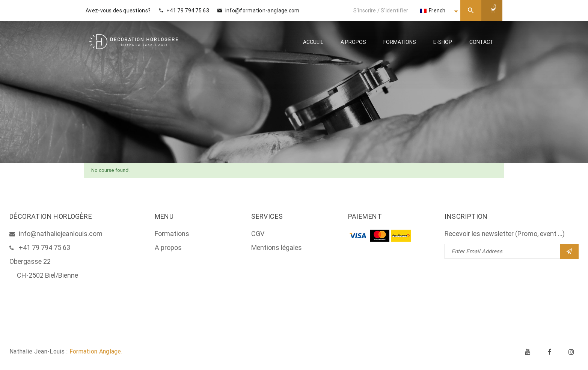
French (433, 11)
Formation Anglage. (96, 351)
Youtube (528, 352)
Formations (400, 42)
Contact (482, 42)
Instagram (571, 352)
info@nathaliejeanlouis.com (61, 234)
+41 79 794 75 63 (184, 11)
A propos (353, 42)
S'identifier (395, 11)
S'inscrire (365, 11)
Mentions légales (277, 247)
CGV (258, 234)
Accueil (313, 42)
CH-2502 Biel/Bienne (47, 275)
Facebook (550, 352)
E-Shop (443, 42)
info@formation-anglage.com (258, 11)
